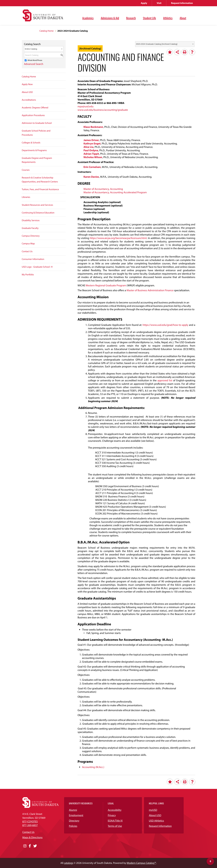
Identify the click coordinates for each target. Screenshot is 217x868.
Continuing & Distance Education (38, 213)
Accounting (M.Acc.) (93, 767)
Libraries (26, 197)
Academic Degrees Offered (35, 108)
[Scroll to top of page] (210, 861)
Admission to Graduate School (37, 123)
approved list (165, 380)
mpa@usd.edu (85, 106)
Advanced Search (34, 64)
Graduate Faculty (30, 228)
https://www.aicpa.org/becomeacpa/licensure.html (118, 238)
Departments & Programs (34, 150)
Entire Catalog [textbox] (31, 49)
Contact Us (27, 251)
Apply (144, 3)
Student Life (149, 18)
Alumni (73, 810)
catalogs (69, 863)
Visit (159, 3)
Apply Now (27, 84)
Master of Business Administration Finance (150, 290)
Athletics (168, 18)
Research (131, 18)
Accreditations (29, 100)
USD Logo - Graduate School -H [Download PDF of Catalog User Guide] (37, 267)
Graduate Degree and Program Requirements (37, 160)
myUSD (153, 810)
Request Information (182, 3)
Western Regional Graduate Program (106, 285)
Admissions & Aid (110, 18)
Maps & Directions (33, 837)
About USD (27, 92)
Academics (88, 18)
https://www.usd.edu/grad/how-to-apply (165, 325)
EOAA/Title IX (115, 821)
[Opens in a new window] (25, 846)
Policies (73, 826)
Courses (26, 170)
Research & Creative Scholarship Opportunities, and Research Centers (40, 180)
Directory (74, 821)
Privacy (112, 815)
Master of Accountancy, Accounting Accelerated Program (115, 192)
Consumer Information (33, 259)
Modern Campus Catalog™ (141, 863)
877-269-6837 (30, 825)
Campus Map (28, 244)
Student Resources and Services (38, 205)
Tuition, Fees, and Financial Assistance (40, 189)
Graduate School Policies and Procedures (36, 133)
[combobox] (165, 44)
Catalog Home (47, 31)
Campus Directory (31, 236)
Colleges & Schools (31, 143)
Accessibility (115, 810)
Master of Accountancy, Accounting (103, 189)
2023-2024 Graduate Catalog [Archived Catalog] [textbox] (157, 44)
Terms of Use (115, 826)
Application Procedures (33, 115)
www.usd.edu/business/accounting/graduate (103, 110)
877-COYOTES (30, 821)
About (183, 18)
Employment (76, 815)
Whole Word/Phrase (35, 60)
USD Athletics (156, 821)
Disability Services (31, 220)
